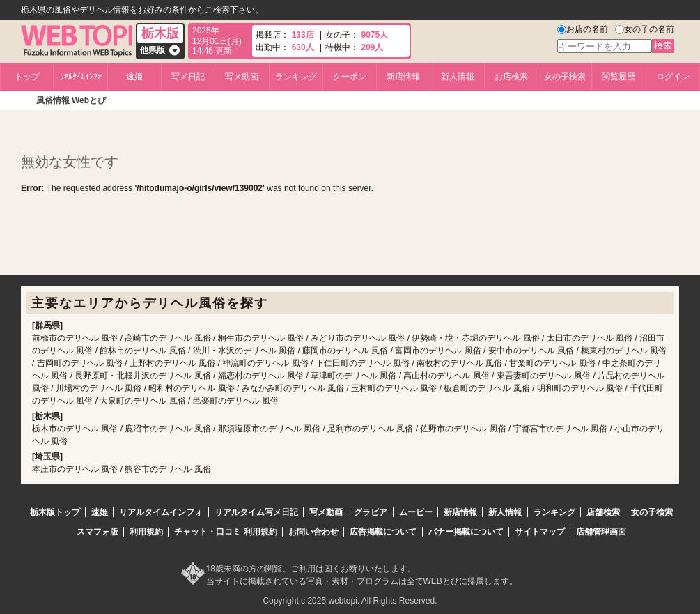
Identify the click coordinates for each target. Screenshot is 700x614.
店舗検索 (603, 512)
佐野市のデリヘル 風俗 (463, 429)
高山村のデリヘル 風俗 (446, 376)
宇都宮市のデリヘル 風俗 (560, 429)
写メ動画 (242, 77)
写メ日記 (188, 77)
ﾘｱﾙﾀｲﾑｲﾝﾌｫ (81, 77)
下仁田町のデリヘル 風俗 (363, 363)
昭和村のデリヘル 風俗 (191, 388)
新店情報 (403, 77)
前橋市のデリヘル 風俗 (75, 338)
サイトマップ (540, 532)
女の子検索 (565, 77)
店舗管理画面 (601, 532)
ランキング (296, 77)
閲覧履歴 (619, 77)
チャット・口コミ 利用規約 (225, 532)
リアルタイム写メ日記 (256, 512)
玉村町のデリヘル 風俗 (394, 388)
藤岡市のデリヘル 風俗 (345, 351)
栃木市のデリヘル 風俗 (75, 429)
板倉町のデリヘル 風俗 (487, 388)
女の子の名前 (649, 29)
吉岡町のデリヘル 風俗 (80, 363)
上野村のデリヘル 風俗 (172, 363)
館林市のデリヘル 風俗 (142, 351)
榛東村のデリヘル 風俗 (624, 351)
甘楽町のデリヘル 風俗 (552, 363)
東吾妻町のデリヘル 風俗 (544, 376)
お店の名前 (587, 29)
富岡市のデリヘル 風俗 (438, 351)
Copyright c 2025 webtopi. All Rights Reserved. (350, 601)
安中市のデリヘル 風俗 (531, 351)
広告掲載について (383, 532)
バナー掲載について (466, 532)
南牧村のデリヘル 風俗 (459, 363)
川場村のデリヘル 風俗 (99, 388)
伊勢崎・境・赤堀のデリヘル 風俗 (475, 338)
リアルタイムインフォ (161, 512)
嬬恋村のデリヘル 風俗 (261, 376)
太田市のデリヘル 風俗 (590, 338)
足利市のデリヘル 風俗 (370, 429)
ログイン (673, 77)
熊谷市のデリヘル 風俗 (168, 469)
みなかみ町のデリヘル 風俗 (293, 388)
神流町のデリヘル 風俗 (265, 363)
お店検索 (511, 77)
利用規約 (146, 532)
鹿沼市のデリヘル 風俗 (168, 429)
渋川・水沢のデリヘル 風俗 (244, 351)
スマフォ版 (98, 532)
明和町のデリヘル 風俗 (580, 388)
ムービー (416, 512)
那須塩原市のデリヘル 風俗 (269, 429)
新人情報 (458, 77)
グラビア (371, 512)
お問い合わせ (313, 532)
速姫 (134, 77)
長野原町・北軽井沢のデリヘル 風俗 (142, 376)
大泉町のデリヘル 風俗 (142, 401)
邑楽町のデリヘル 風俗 (236, 401)
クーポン (350, 77)
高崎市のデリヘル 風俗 (168, 338)
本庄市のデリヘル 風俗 (75, 469)
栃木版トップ (55, 512)
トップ (27, 77)
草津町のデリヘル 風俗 (353, 376)
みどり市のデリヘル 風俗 (358, 338)
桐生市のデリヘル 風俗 (261, 338)
